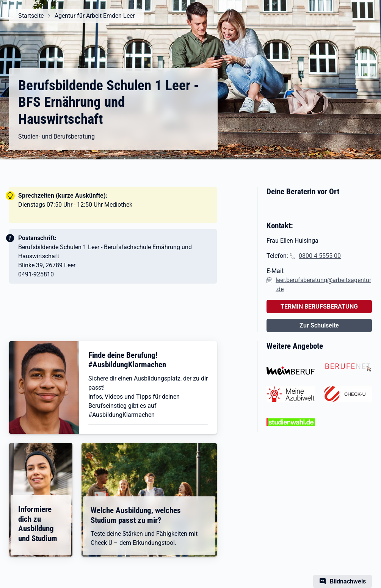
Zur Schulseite (319, 325)
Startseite (31, 16)
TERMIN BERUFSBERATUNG (319, 306)
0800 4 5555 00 (320, 256)
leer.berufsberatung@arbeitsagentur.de (323, 285)
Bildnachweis (348, 581)
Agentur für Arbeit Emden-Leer (95, 16)
